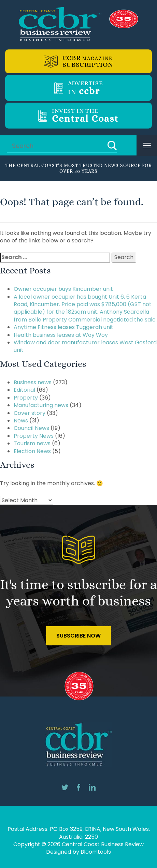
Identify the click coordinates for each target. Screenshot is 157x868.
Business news (33, 382)
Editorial (24, 390)
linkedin (92, 787)
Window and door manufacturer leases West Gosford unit (85, 346)
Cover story (30, 413)
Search (112, 146)
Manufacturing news (41, 405)
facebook (78, 787)
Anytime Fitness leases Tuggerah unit (63, 327)
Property (26, 398)
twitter (65, 787)
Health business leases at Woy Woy (61, 335)
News (21, 421)
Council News (31, 428)
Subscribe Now (78, 636)
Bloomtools (96, 852)
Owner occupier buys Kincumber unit (63, 289)
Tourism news (32, 443)
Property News (34, 436)
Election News (32, 451)
